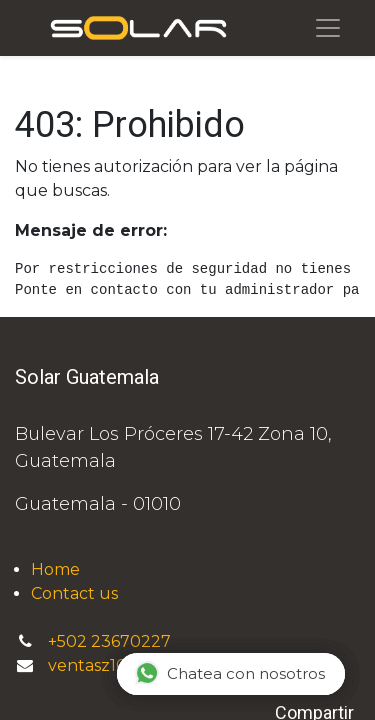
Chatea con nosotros (230, 673)
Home (55, 569)
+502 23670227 (111, 641)
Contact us (74, 593)
